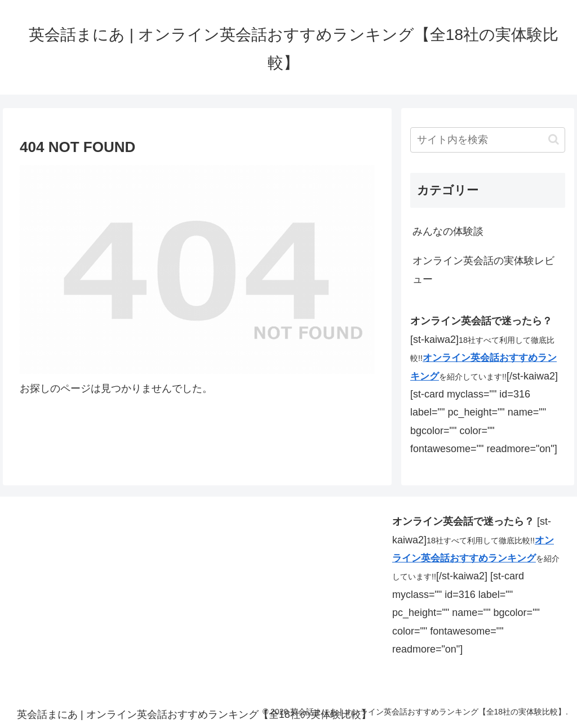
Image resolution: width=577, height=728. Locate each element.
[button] (554, 139)
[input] (487, 140)
